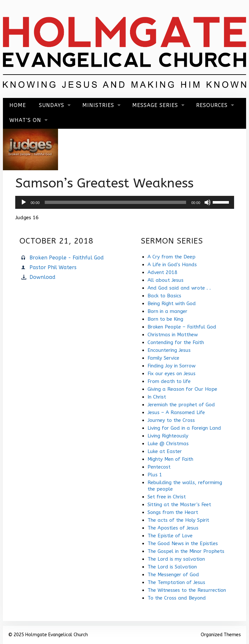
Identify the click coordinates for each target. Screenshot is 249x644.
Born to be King (165, 319)
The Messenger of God (173, 575)
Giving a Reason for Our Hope (182, 389)
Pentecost (159, 467)
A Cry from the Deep (172, 257)
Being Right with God (172, 304)
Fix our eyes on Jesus (172, 374)
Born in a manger (167, 311)
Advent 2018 (162, 272)
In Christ (157, 397)
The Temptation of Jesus (176, 582)
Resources (212, 105)
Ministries (98, 105)
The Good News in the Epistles (183, 543)
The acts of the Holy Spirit (178, 520)
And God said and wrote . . (179, 288)
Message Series (155, 105)
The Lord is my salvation (176, 559)
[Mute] (207, 202)
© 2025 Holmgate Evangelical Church (48, 635)
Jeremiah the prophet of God (181, 405)
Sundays (52, 105)
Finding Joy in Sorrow (172, 366)
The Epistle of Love (170, 536)
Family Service (163, 358)
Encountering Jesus (169, 350)
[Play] (24, 202)
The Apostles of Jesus (173, 528)
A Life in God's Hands (172, 265)
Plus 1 (155, 475)
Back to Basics (164, 296)
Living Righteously (168, 436)
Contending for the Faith (176, 342)
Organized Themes (221, 635)
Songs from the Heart (173, 512)
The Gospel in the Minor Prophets (186, 551)
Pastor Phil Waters (53, 267)
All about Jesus (166, 280)
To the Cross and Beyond (177, 598)
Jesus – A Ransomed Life (176, 412)
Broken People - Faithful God (67, 258)
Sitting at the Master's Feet (179, 505)
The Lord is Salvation (172, 567)
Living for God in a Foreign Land (184, 428)
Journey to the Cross (171, 420)
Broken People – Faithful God (182, 327)
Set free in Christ (167, 497)
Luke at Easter (165, 451)
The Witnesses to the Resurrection (187, 590)
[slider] (115, 202)
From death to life (169, 381)
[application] (125, 202)
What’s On (25, 120)
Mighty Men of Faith (170, 459)
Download (42, 277)
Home (18, 105)
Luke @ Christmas (168, 444)
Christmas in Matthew (173, 335)
